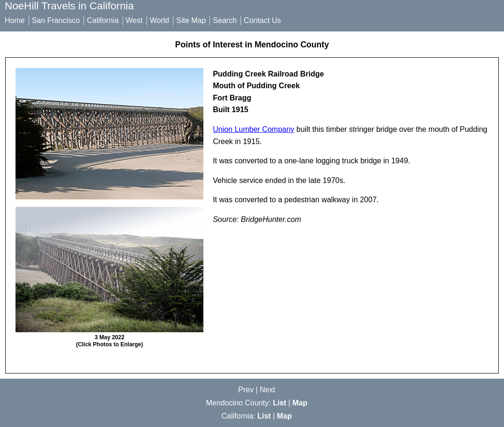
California (103, 20)
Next (268, 390)
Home (15, 20)
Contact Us (262, 20)
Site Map (191, 20)
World (160, 20)
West (134, 20)
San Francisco (56, 20)
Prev (246, 390)
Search (225, 20)
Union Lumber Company (253, 129)
